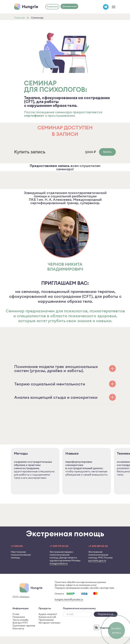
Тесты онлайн (20, 620)
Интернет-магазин (49, 623)
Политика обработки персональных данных (80, 582)
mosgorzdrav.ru (59, 563)
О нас (16, 614)
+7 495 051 (17, 546)
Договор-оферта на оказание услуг (76, 585)
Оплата (59, 594)
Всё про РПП (20, 623)
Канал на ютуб (47, 617)
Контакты (18, 628)
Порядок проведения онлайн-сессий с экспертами (84, 588)
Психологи (19, 617)
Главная (19, 18)
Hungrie (30, 7)
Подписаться (106, 614)
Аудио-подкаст (48, 614)
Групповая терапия (24, 626)
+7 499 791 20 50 (59, 546)
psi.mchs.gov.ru (97, 560)
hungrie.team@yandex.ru (69, 599)
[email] (78, 614)
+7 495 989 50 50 (98, 546)
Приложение (46, 620)
